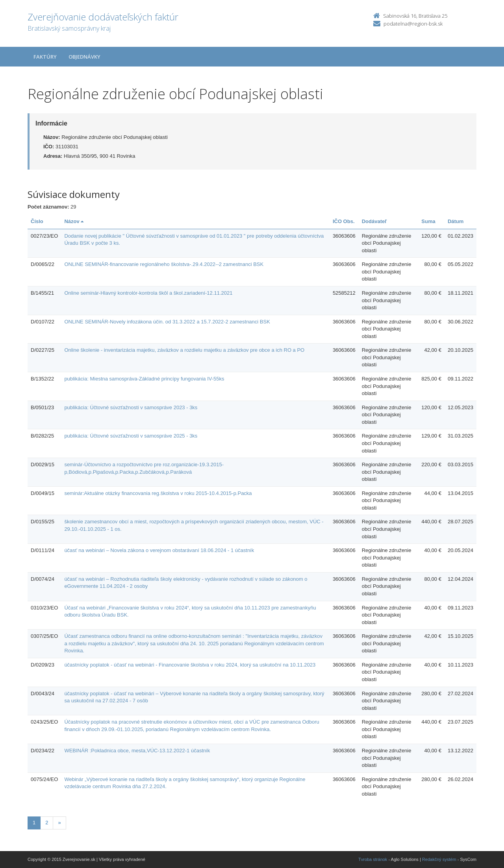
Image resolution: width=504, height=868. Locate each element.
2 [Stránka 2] (47, 823)
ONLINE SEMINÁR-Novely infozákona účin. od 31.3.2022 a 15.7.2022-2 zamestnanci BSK (167, 322)
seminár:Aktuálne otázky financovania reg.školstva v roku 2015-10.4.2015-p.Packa (158, 493)
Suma (428, 221)
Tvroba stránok (373, 859)
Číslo (37, 221)
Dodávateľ (374, 221)
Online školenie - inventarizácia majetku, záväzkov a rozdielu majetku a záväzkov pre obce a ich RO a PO (184, 350)
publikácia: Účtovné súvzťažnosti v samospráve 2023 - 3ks (131, 407)
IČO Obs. (344, 221)
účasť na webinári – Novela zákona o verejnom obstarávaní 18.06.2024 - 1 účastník (159, 550)
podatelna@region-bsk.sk (413, 24)
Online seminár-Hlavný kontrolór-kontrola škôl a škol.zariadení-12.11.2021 (148, 293)
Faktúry (45, 57)
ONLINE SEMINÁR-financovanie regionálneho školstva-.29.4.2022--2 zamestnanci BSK (164, 264)
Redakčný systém (439, 859)
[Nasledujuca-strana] (59, 823)
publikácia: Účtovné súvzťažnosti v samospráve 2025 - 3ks (131, 436)
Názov (74, 221)
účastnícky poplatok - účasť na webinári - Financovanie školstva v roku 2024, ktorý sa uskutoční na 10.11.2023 (190, 665)
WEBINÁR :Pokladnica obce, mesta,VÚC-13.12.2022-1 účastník (137, 751)
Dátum (456, 221)
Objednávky (84, 57)
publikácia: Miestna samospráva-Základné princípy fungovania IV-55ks (144, 379)
